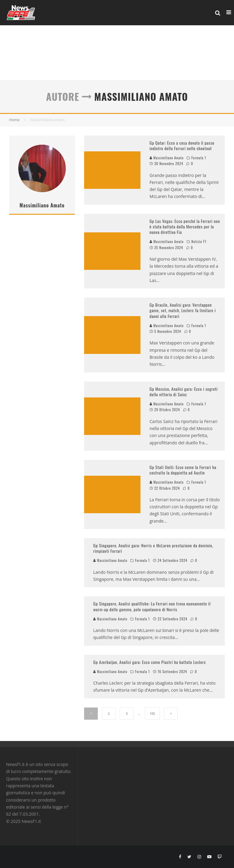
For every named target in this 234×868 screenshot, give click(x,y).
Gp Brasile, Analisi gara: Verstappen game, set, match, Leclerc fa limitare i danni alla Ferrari (183, 310)
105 (152, 714)
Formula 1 (199, 158)
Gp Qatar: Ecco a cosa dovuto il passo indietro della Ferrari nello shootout (182, 145)
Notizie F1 (199, 242)
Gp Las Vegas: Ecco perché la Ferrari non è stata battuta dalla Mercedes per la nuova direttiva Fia (185, 226)
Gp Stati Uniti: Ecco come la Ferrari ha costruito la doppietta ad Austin (183, 470)
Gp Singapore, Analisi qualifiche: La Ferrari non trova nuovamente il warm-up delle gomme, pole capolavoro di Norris (152, 606)
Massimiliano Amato (167, 158)
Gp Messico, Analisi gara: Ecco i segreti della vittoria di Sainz (184, 392)
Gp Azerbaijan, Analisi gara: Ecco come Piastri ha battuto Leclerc (150, 662)
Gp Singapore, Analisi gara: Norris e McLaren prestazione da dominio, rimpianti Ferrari (153, 548)
